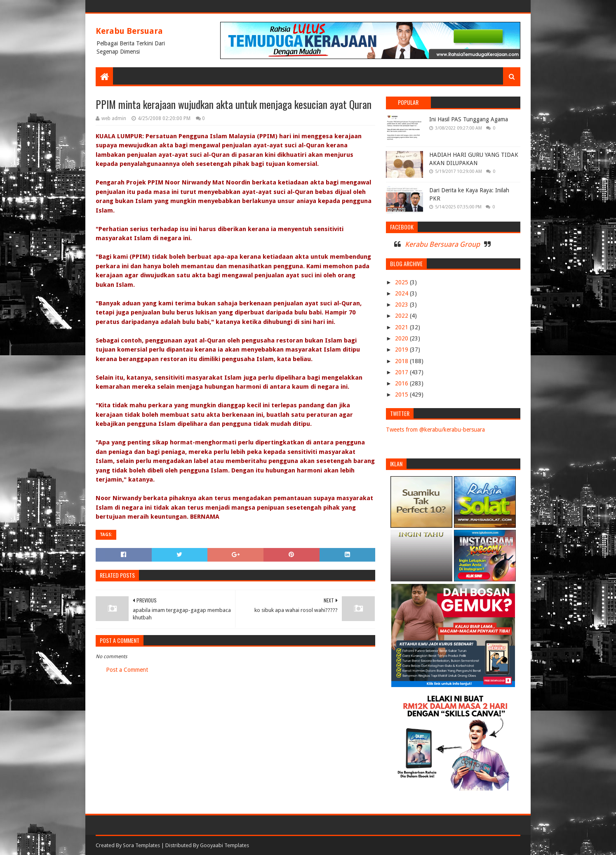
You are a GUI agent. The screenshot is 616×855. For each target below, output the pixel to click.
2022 (402, 316)
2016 (402, 383)
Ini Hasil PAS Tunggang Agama (469, 119)
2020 (402, 338)
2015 (402, 394)
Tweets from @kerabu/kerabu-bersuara (435, 430)
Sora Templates (141, 845)
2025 (402, 282)
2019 (402, 350)
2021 (402, 327)
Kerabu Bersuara (129, 31)
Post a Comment (127, 670)
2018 (402, 361)
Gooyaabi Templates (225, 845)
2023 (402, 305)
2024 (402, 293)
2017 (402, 372)
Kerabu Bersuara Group (442, 244)
